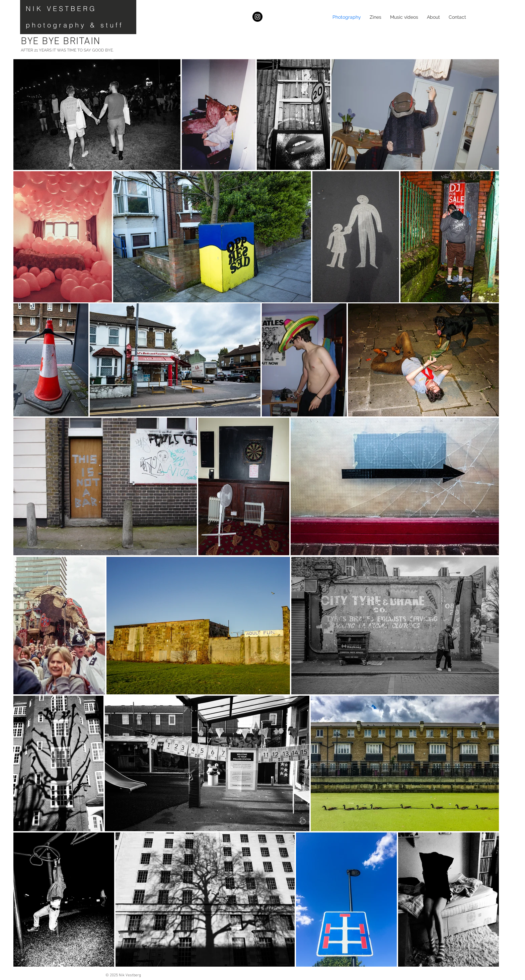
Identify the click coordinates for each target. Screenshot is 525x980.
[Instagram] (257, 17)
